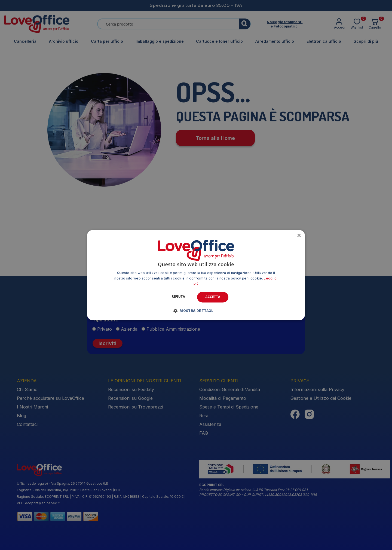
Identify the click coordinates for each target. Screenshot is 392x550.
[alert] (196, 275)
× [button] (299, 236)
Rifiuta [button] (179, 297)
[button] (196, 311)
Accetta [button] (213, 297)
